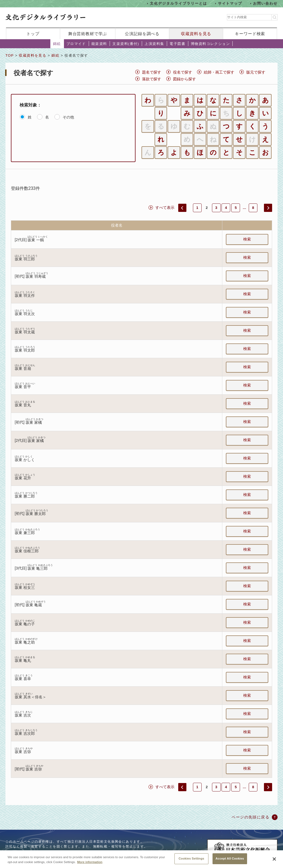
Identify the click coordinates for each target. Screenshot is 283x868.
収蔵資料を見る (196, 34)
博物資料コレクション (210, 44)
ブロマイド (76, 44)
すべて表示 (165, 208)
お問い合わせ (265, 3)
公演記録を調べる (142, 34)
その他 (68, 117)
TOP (10, 55)
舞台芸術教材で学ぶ (88, 34)
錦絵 (57, 44)
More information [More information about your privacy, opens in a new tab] (90, 866)
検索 (247, 239)
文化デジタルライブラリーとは (178, 3)
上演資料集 (154, 44)
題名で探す (152, 72)
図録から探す (184, 79)
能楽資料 (99, 44)
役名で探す (183, 72)
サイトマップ (230, 3)
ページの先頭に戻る (250, 817)
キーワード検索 (250, 34)
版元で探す (256, 72)
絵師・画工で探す (219, 72)
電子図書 (177, 44)
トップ (33, 34)
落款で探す (152, 79)
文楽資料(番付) (126, 44)
